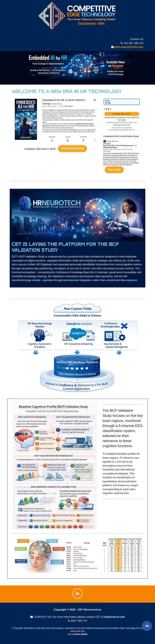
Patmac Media (81, 634)
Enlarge (114, 170)
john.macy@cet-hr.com (129, 47)
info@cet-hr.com (114, 617)
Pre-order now (72, 149)
